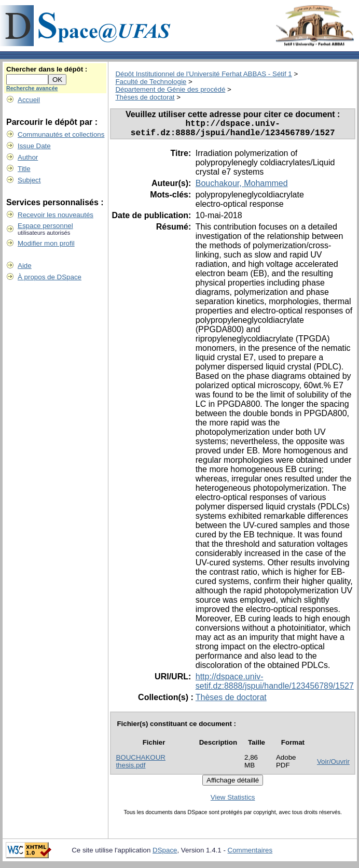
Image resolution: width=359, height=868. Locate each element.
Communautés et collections (61, 134)
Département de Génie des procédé (170, 89)
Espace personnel (45, 226)
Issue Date (34, 146)
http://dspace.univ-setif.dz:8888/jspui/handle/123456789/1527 (275, 685)
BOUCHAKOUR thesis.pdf (141, 765)
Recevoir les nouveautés (56, 215)
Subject (29, 180)
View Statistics (233, 801)
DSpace (165, 854)
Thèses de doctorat (145, 97)
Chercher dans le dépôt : (47, 69)
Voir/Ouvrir (333, 766)
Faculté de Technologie (151, 82)
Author (28, 157)
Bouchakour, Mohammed (242, 187)
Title (24, 169)
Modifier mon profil (46, 243)
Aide (25, 266)
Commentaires (250, 854)
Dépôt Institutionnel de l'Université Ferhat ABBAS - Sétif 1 (203, 74)
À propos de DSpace (50, 277)
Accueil (29, 100)
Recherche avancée (32, 88)
